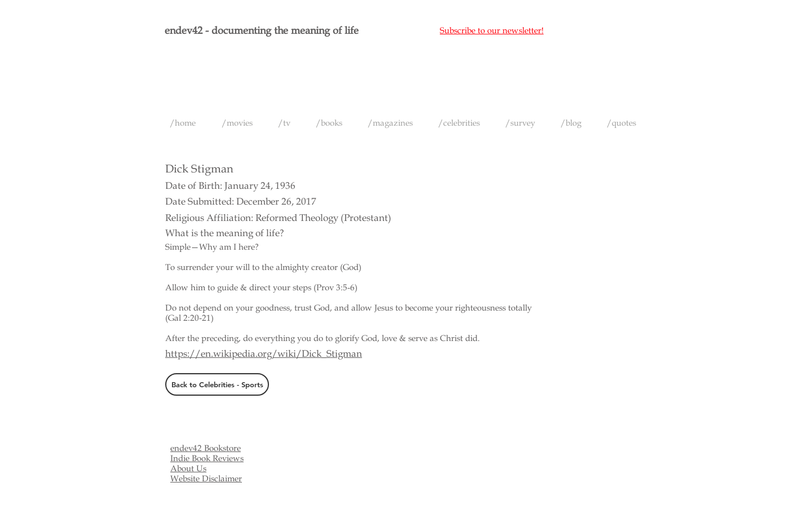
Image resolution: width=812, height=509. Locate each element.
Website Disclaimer (206, 479)
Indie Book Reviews (207, 458)
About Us (188, 468)
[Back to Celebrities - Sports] (217, 384)
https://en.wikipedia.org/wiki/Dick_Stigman (264, 354)
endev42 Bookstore (206, 448)
